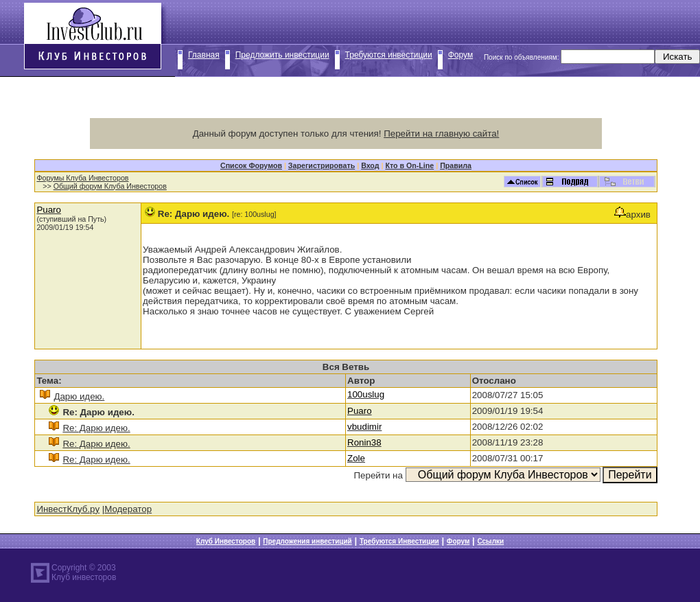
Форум (460, 55)
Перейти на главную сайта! (441, 134)
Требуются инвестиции (389, 55)
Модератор (128, 509)
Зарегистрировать (322, 165)
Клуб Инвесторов (226, 541)
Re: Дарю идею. (96, 428)
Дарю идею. (79, 396)
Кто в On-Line (409, 165)
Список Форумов (251, 165)
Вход (370, 165)
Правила (456, 165)
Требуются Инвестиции (399, 541)
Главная (204, 55)
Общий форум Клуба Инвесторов (110, 186)
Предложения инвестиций (307, 541)
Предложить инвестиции (282, 55)
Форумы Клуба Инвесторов (82, 178)
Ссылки (490, 541)
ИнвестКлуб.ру (68, 509)
